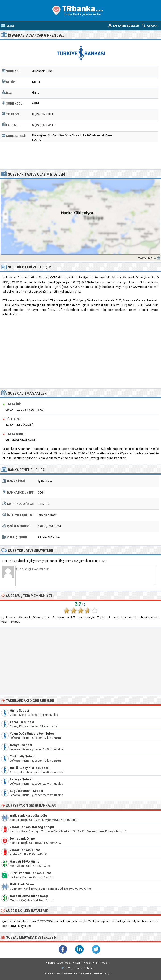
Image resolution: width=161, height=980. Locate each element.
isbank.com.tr (47, 515)
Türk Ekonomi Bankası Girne (31, 873)
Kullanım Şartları (83, 974)
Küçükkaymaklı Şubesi (26, 791)
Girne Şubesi (19, 711)
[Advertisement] (80, 155)
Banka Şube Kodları (60, 963)
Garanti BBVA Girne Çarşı (29, 896)
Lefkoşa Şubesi (21, 779)
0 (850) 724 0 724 (49, 526)
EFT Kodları (102, 963)
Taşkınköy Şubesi (23, 756)
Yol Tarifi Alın (147, 258)
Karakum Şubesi (22, 722)
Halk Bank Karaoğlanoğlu (28, 816)
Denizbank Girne (22, 839)
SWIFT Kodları (84, 963)
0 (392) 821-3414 (43, 125)
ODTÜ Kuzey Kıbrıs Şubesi (29, 768)
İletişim (108, 974)
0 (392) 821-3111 (43, 114)
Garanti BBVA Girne (25, 861)
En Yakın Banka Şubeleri (79, 968)
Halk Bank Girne (22, 884)
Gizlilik (98, 974)
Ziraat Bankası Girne (25, 850)
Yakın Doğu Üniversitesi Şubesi (33, 733)
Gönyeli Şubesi (21, 745)
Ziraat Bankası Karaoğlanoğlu (32, 827)
